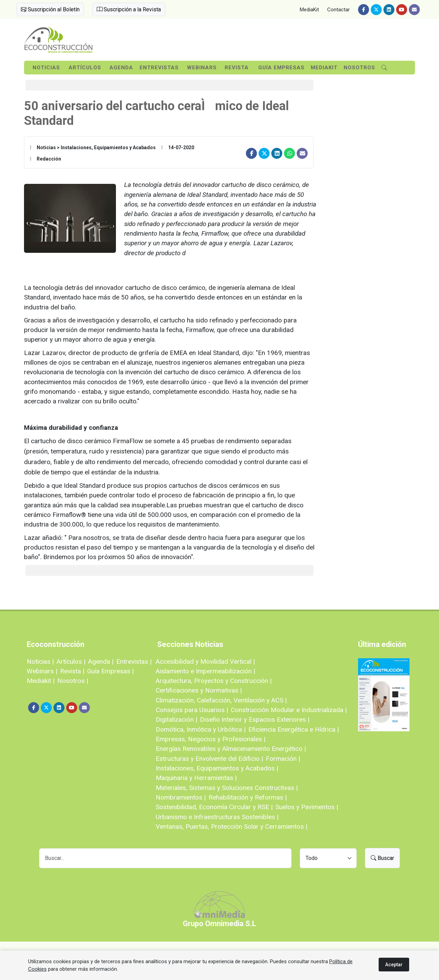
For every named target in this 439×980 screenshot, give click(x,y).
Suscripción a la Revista (129, 9)
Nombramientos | (181, 797)
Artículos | (71, 662)
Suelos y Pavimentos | (307, 807)
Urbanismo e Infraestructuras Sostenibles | (217, 817)
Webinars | (42, 671)
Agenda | (101, 662)
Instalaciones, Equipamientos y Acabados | (217, 768)
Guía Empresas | (110, 671)
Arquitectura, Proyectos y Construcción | (214, 681)
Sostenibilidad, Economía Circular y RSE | (214, 807)
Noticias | (40, 662)
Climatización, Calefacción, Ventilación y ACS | (221, 700)
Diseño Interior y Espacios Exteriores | (255, 719)
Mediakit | (41, 681)
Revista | (72, 671)
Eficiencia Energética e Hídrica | (294, 729)
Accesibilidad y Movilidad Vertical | (205, 662)
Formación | (283, 759)
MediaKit (309, 10)
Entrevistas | (134, 662)
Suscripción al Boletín (50, 9)
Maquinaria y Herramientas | (196, 778)
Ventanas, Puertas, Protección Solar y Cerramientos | (232, 826)
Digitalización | (176, 719)
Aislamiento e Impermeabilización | (205, 671)
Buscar (382, 858)
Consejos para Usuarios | (192, 710)
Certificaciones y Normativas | (199, 690)
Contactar (339, 10)
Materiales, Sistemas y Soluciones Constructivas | (227, 788)
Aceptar (394, 965)
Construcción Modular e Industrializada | (289, 710)
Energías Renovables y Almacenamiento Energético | (231, 749)
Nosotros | (73, 681)
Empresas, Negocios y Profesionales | (211, 739)
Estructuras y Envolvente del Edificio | (209, 759)
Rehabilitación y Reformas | (248, 797)
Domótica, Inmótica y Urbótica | (201, 729)
